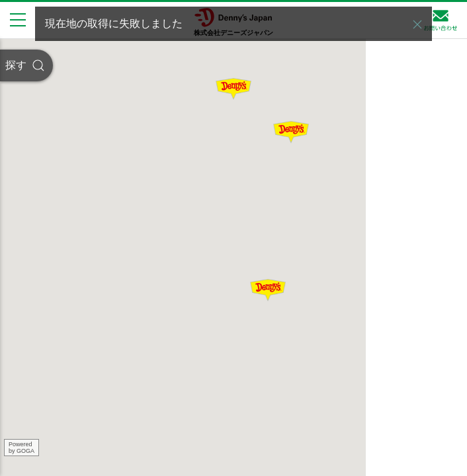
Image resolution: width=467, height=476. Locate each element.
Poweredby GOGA (21, 448)
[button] (417, 24)
